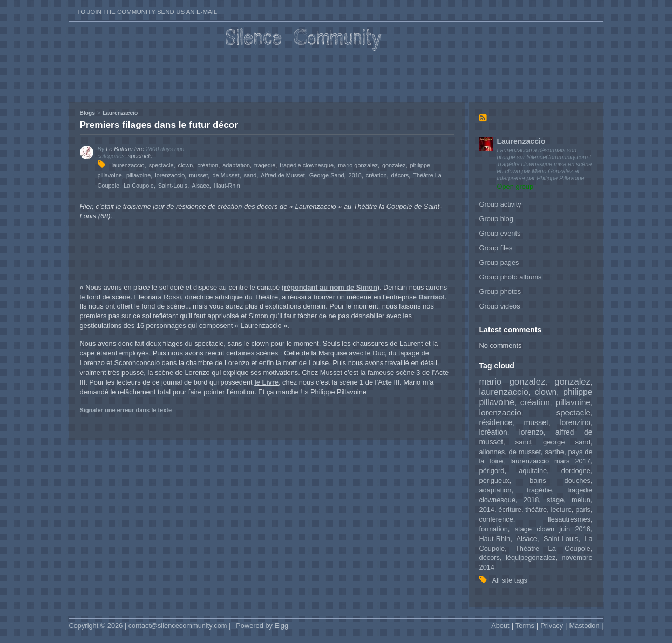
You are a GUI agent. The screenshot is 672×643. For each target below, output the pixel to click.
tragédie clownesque (307, 165)
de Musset (226, 175)
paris (583, 509)
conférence (496, 519)
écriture (510, 509)
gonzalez (572, 382)
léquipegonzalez (531, 558)
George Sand (327, 175)
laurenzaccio (504, 392)
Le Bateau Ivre (125, 149)
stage (555, 500)
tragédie (539, 490)
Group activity (500, 204)
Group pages (499, 262)
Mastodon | (586, 625)
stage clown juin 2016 (553, 529)
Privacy (552, 625)
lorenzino (575, 422)
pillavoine (573, 402)
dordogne (576, 471)
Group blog (496, 219)
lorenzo (531, 432)
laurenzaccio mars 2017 (550, 461)
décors (490, 558)
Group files (496, 248)
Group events (500, 233)
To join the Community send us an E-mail (147, 12)
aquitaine (533, 471)
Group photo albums (511, 277)
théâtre (536, 509)
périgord (492, 471)
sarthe (554, 452)
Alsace (527, 539)
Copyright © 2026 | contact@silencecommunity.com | (150, 625)
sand (523, 442)
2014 (487, 509)
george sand (567, 442)
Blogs (87, 113)
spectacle (573, 412)
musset (536, 422)
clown (546, 392)
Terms (525, 625)
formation (494, 529)
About (500, 625)
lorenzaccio (500, 412)
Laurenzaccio (521, 141)
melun (581, 500)
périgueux (494, 480)
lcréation (493, 432)
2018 (531, 500)
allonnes (492, 452)
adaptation (495, 490)
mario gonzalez (513, 382)
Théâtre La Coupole (553, 548)
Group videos (500, 306)
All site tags (510, 580)
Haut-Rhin (495, 539)
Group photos (500, 292)
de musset (525, 452)
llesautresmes (569, 519)
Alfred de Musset (283, 175)
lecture (561, 509)
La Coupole (139, 186)
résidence (496, 422)
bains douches (560, 480)
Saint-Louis (561, 539)
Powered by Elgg (262, 625)
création (535, 402)
